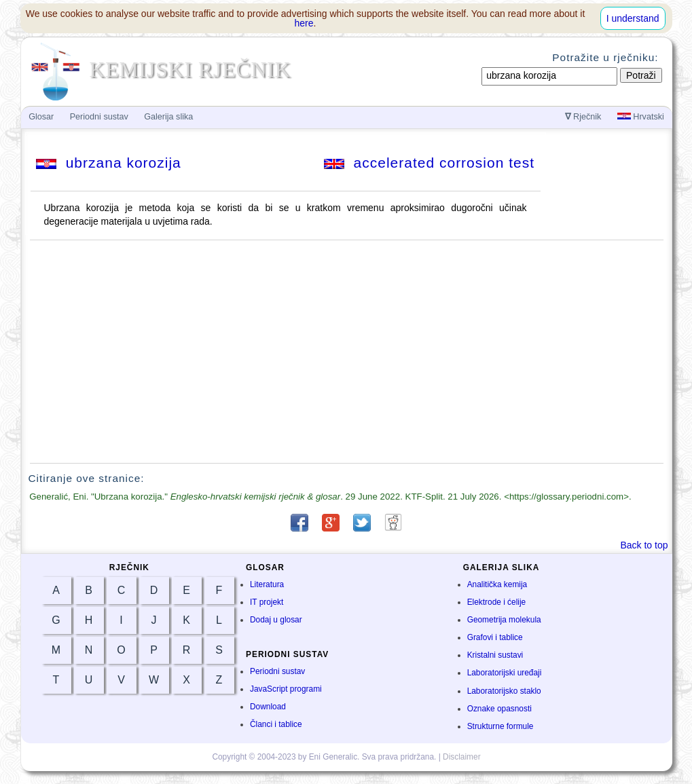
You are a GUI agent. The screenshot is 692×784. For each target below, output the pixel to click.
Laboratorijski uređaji (505, 673)
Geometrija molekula (504, 620)
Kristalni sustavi (495, 655)
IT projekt (267, 602)
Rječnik (583, 117)
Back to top (644, 545)
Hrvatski (641, 117)
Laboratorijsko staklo (504, 691)
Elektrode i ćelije (497, 602)
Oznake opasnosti (499, 709)
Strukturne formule (500, 726)
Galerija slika (168, 117)
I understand (633, 18)
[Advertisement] (346, 352)
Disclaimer (462, 757)
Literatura (267, 584)
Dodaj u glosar (276, 620)
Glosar (41, 117)
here (304, 23)
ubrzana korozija (109, 163)
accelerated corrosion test (429, 163)
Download (268, 707)
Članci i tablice (276, 724)
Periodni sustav (277, 671)
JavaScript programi (286, 689)
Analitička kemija (497, 584)
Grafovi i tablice (495, 637)
